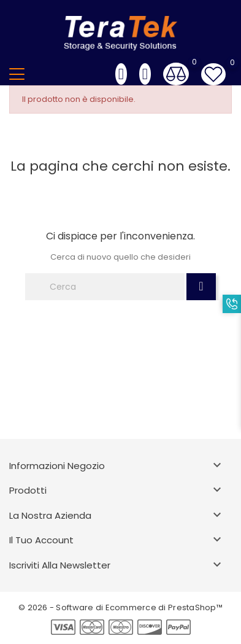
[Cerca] (105, 287)
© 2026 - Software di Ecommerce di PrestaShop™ (120, 607)
